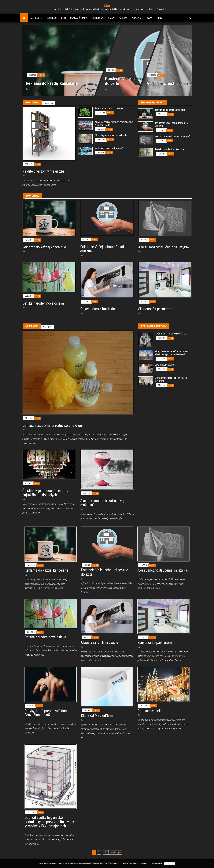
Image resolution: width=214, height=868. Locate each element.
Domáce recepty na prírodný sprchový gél (52, 425)
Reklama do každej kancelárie (52, 83)
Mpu (107, 6)
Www (150, 18)
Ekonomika (97, 18)
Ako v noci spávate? (165, 365)
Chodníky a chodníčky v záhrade (111, 135)
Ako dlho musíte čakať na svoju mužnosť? (103, 503)
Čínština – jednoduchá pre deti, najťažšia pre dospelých (45, 493)
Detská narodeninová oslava (170, 149)
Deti (63, 18)
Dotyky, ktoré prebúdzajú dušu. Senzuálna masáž (47, 713)
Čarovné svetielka (150, 711)
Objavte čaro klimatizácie (99, 309)
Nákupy (123, 18)
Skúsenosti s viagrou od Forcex (171, 334)
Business (52, 18)
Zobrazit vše (48, 103)
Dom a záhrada (79, 18)
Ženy (160, 18)
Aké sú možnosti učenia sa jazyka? (177, 83)
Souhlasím (170, 863)
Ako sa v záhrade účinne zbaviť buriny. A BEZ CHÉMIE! (114, 123)
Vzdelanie (137, 18)
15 (106, 852)
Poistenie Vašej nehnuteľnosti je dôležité (133, 81)
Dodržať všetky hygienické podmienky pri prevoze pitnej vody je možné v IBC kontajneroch (49, 822)
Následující (116, 852)
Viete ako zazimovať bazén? (109, 148)
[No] (210, 864)
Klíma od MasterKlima (97, 715)
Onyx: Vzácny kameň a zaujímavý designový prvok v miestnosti (172, 353)
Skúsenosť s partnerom (155, 309)
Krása (111, 18)
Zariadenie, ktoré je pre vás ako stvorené (171, 379)
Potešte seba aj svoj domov (109, 108)
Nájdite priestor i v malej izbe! (44, 171)
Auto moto (36, 18)
